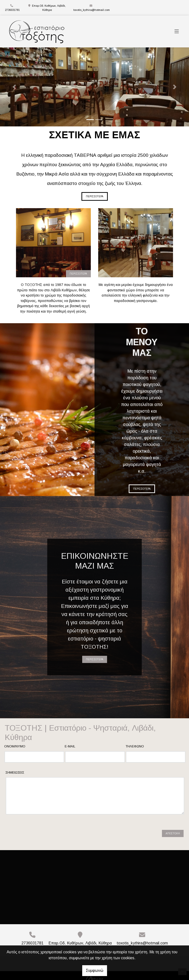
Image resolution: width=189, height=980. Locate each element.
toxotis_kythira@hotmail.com (92, 10)
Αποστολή (173, 829)
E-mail (70, 746)
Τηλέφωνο (135, 746)
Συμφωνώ (95, 970)
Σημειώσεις (15, 772)
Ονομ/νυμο (15, 746)
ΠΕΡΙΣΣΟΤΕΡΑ (95, 196)
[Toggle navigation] (177, 31)
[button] (14, 87)
